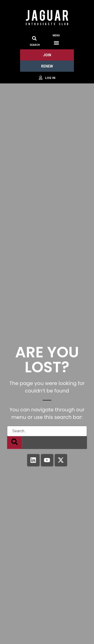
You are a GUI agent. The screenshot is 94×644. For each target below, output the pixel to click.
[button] (56, 43)
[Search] (15, 443)
